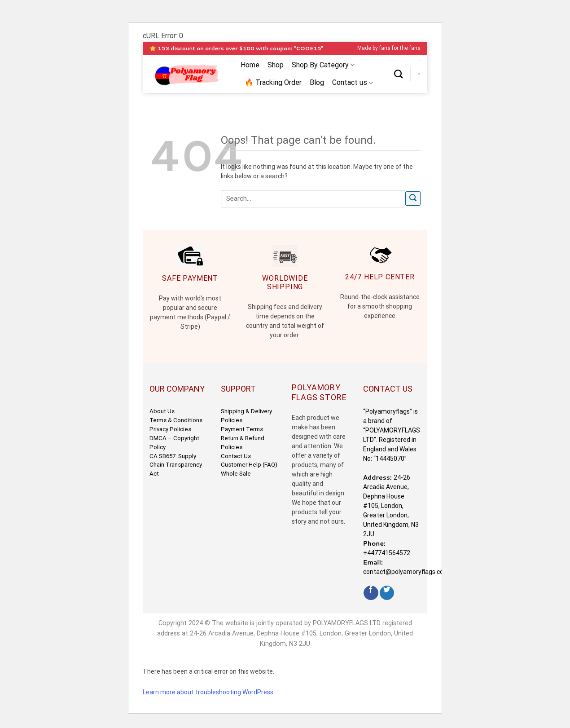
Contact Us (236, 456)
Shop (276, 65)
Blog (317, 82)
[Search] (398, 74)
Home (250, 65)
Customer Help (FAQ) (249, 465)
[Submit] (413, 199)
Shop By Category (323, 65)
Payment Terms (242, 429)
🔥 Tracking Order (273, 82)
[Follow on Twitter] (387, 593)
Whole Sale (236, 474)
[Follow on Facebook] (371, 593)
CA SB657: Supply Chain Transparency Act (176, 465)
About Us (162, 411)
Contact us (353, 83)
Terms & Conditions (176, 420)
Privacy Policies (170, 429)
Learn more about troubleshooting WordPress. (209, 692)
